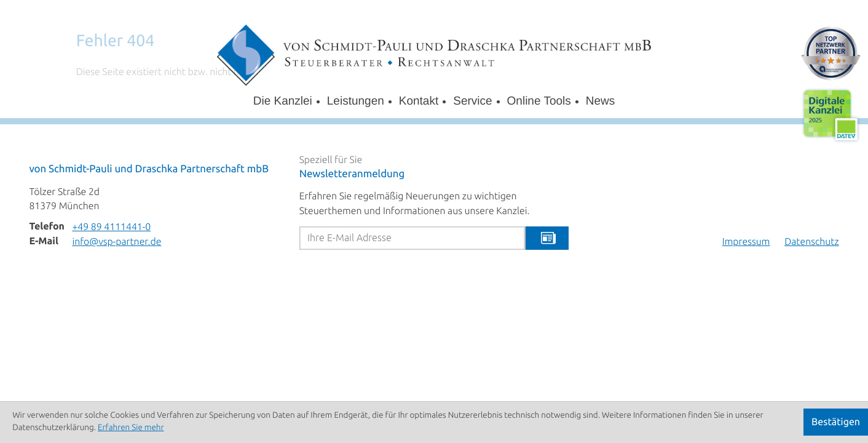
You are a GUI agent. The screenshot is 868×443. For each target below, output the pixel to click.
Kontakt (419, 101)
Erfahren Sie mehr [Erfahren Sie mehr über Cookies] (131, 428)
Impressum (746, 242)
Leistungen (356, 101)
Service (472, 101)
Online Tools (539, 101)
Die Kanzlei (283, 101)
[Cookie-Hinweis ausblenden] (836, 422)
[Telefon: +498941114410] (111, 228)
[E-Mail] (412, 238)
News (601, 101)
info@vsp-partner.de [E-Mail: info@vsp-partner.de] (116, 242)
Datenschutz (811, 242)
